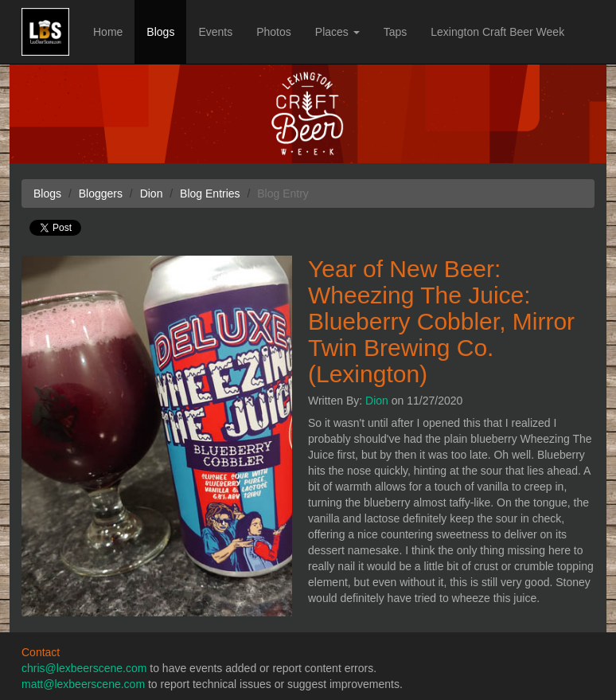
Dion (377, 401)
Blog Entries (210, 194)
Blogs (160, 32)
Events (215, 32)
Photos (274, 32)
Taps (396, 32)
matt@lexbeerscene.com (83, 684)
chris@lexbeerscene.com (84, 668)
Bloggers (101, 194)
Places (337, 32)
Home (108, 32)
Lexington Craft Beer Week (497, 32)
